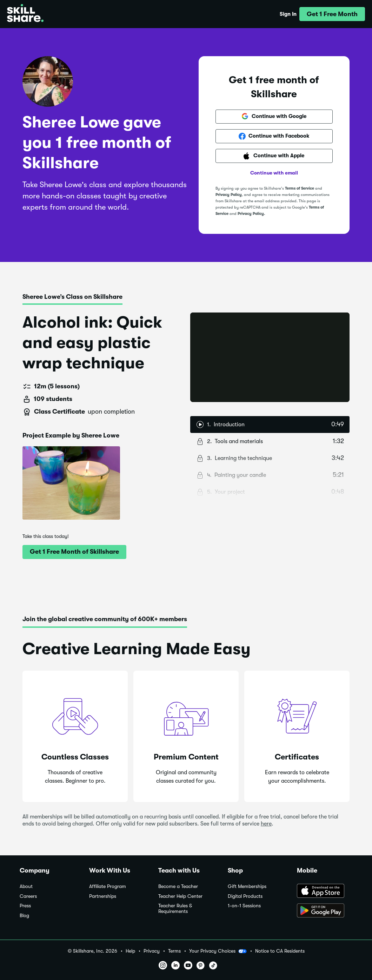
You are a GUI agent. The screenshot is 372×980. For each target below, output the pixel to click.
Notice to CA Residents (280, 951)
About (26, 886)
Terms (174, 951)
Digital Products (245, 896)
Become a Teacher (178, 886)
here (266, 824)
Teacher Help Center (180, 896)
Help (130, 951)
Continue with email (274, 173)
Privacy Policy (229, 195)
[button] (332, 14)
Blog (24, 916)
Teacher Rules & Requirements (175, 909)
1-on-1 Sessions (244, 906)
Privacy (152, 951)
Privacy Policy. (251, 214)
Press (25, 906)
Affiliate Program (108, 886)
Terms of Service (300, 188)
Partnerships (103, 896)
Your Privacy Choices (218, 951)
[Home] (25, 14)
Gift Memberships (247, 886)
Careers (28, 896)
